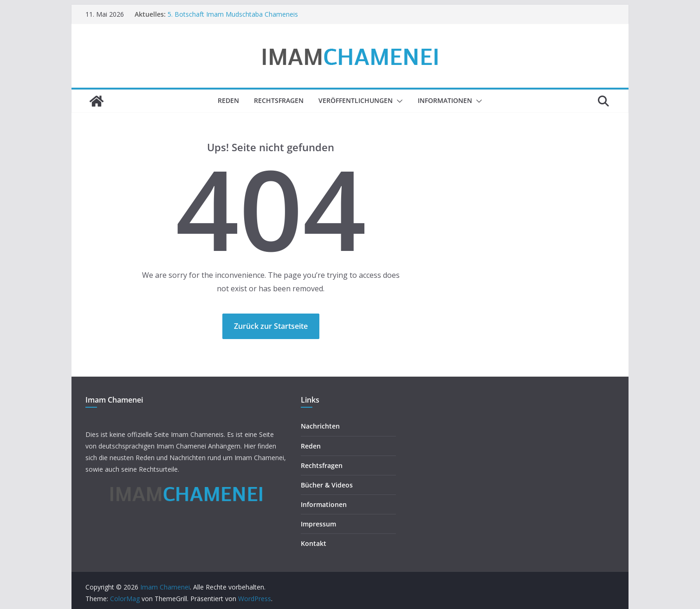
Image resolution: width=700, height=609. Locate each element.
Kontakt (314, 543)
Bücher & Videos (327, 485)
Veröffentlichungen (356, 100)
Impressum (318, 524)
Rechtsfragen (279, 100)
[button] (398, 101)
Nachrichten (320, 426)
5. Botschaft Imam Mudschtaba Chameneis (233, 14)
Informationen (445, 100)
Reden (228, 100)
